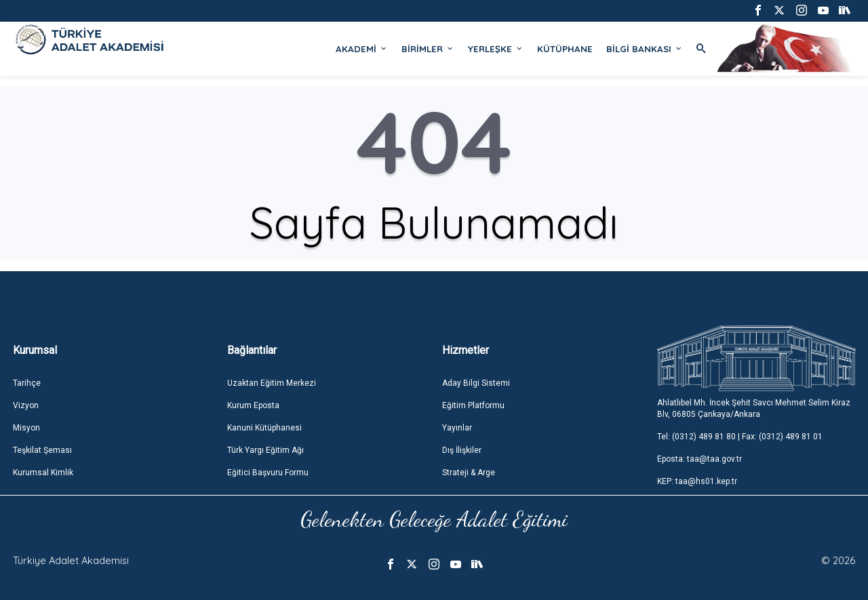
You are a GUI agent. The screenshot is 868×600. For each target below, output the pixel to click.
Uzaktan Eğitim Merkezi (272, 383)
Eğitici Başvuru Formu (268, 473)
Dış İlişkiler (462, 450)
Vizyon (26, 405)
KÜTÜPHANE (565, 49)
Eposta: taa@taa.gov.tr (699, 459)
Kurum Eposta (253, 405)
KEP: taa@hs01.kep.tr (697, 481)
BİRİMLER (428, 49)
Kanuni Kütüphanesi (264, 428)
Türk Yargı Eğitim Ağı (265, 450)
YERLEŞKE (496, 49)
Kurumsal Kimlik (43, 473)
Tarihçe (27, 383)
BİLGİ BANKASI (645, 49)
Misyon (26, 428)
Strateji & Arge (469, 473)
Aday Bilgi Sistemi (476, 383)
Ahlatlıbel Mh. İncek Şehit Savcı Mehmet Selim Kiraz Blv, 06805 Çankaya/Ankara (754, 408)
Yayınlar (457, 428)
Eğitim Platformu (473, 405)
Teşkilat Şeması (42, 450)
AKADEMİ (362, 49)
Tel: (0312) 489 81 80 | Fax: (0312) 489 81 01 (740, 437)
